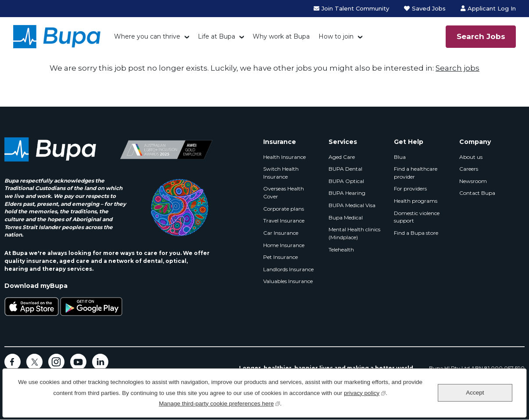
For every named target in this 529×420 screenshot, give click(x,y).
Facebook (13, 362)
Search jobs (458, 68)
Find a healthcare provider (416, 173)
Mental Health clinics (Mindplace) (354, 233)
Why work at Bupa (281, 36)
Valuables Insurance (288, 281)
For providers (410, 188)
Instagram (56, 362)
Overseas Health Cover (284, 192)
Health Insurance (284, 157)
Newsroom (473, 181)
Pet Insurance (281, 257)
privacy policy (365, 392)
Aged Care (342, 157)
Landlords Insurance (288, 269)
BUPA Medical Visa (352, 205)
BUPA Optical (346, 181)
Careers (469, 169)
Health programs (416, 201)
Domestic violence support (417, 217)
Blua (400, 157)
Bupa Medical (346, 217)
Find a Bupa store (416, 233)
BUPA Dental (345, 169)
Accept (475, 393)
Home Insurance (284, 245)
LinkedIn (100, 362)
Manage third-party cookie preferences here (219, 403)
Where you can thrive (147, 36)
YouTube (78, 362)
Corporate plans (284, 209)
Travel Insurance (284, 221)
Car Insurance (281, 233)
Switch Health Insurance (281, 173)
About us (471, 157)
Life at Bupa (216, 36)
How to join (336, 36)
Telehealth (341, 249)
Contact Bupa (477, 193)
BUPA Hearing (347, 193)
